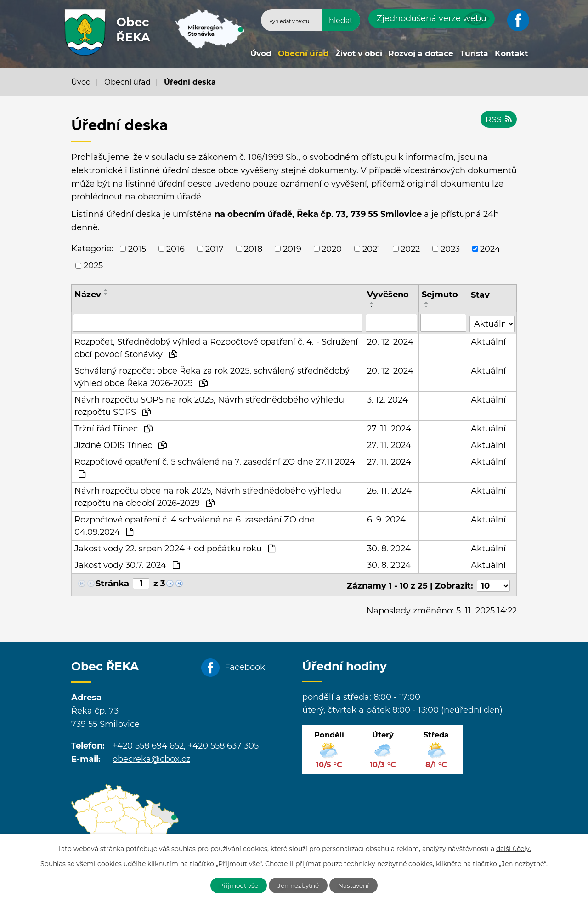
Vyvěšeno (388, 295)
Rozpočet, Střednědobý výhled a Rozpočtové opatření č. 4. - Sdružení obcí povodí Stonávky (216, 347)
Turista (474, 53)
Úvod (261, 53)
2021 (371, 249)
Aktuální (489, 341)
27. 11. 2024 (389, 428)
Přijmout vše (236, 885)
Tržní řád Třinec (113, 428)
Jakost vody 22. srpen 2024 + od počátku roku (175, 548)
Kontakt (511, 53)
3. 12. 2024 (387, 399)
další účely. (514, 848)
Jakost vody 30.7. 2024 (127, 564)
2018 (253, 249)
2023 (450, 249)
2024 (490, 249)
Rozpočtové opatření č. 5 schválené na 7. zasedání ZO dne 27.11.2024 (215, 467)
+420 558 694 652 (148, 743)
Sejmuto (440, 295)
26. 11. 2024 (389, 490)
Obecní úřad (303, 53)
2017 (215, 249)
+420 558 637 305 (223, 743)
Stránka (112, 583)
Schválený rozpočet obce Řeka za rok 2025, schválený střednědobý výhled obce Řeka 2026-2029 (212, 376)
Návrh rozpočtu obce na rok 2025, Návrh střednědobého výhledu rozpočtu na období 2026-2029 (208, 496)
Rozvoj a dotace (421, 53)
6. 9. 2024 (386, 519)
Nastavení (357, 885)
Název (88, 295)
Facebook (245, 664)
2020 (332, 249)
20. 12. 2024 (390, 341)
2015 (137, 249)
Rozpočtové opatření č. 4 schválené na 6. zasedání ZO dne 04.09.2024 (195, 525)
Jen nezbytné (299, 885)
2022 (410, 249)
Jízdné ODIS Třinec (121, 444)
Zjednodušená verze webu (432, 18)
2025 (93, 266)
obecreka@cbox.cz (151, 756)
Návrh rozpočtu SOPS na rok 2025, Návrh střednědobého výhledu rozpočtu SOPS (209, 405)
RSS (498, 120)
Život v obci (359, 53)
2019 (292, 249)
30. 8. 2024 (389, 548)
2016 (175, 249)
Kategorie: (92, 249)
